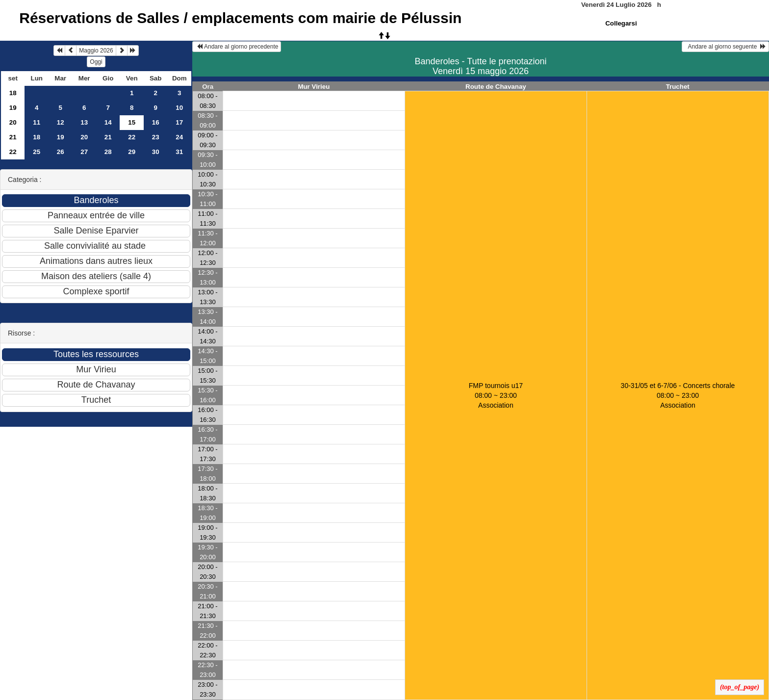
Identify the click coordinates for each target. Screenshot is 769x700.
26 (61, 152)
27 (84, 152)
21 (13, 137)
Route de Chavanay (496, 87)
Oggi (96, 62)
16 (156, 122)
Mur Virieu (314, 87)
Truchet (678, 87)
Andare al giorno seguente (725, 47)
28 (108, 152)
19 (13, 108)
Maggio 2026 (96, 51)
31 (179, 152)
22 (132, 137)
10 (179, 108)
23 (156, 137)
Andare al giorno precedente (237, 47)
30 (156, 152)
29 (132, 152)
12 (61, 122)
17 (179, 122)
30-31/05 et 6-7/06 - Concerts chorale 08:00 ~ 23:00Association (678, 395)
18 (13, 93)
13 (84, 122)
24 (179, 137)
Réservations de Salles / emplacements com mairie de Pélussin (240, 18)
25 (37, 152)
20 (13, 122)
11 (37, 122)
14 (108, 122)
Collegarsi (621, 23)
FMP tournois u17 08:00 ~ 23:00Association (496, 395)
